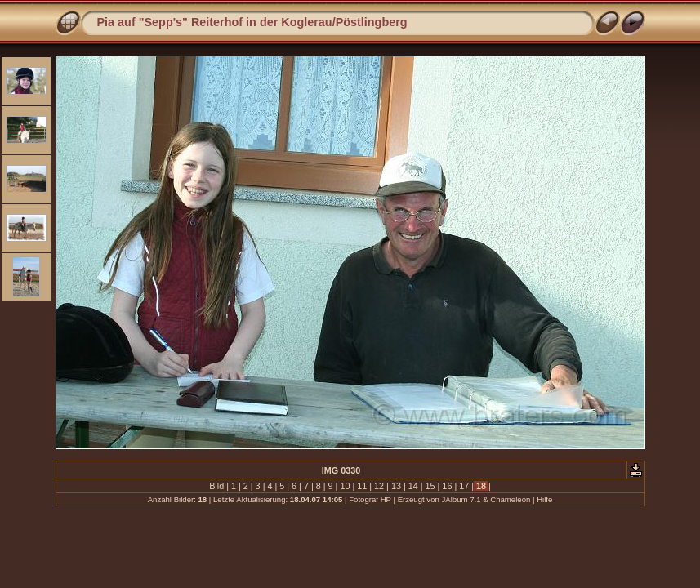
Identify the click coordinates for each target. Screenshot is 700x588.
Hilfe (544, 499)
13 (396, 486)
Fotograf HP (370, 499)
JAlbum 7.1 (461, 499)
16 (447, 486)
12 (379, 486)
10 (345, 486)
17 (464, 486)
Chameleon (510, 499)
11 (362, 486)
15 (430, 486)
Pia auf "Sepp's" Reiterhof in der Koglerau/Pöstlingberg (252, 22)
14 (413, 486)
